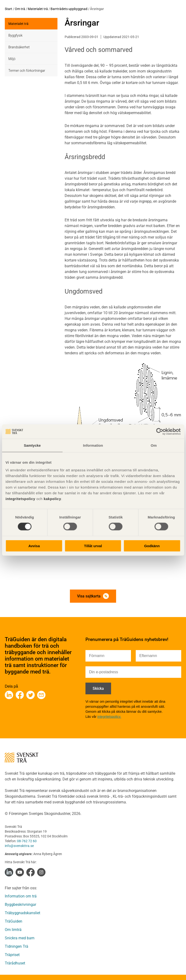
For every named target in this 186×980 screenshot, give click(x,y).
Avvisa (34, 546)
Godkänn (152, 546)
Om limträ (13, 930)
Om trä (20, 9)
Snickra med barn (20, 938)
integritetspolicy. (109, 717)
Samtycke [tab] (32, 445)
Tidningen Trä (17, 946)
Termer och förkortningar (27, 71)
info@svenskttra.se (19, 846)
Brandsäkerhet (19, 47)
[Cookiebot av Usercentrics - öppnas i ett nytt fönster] (160, 432)
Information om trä (21, 896)
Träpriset (12, 955)
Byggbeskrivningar (20, 905)
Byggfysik (15, 35)
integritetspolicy (20, 498)
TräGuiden (14, 921)
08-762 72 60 (27, 841)
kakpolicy (52, 498)
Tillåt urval (93, 546)
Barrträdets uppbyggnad (69, 9)
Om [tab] (154, 445)
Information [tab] (93, 445)
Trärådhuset (15, 963)
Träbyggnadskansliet (23, 913)
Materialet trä (38, 9)
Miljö (12, 59)
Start (8, 9)
